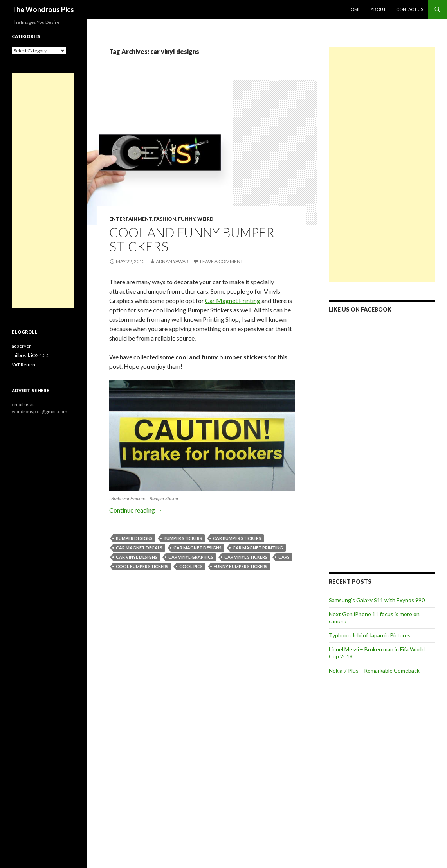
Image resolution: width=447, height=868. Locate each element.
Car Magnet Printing (233, 300)
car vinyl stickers (246, 557)
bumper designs (134, 538)
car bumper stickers (237, 538)
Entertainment (131, 219)
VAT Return (23, 365)
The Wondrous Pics (43, 9)
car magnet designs (197, 548)
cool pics (191, 566)
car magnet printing (258, 548)
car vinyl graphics (191, 557)
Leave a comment (222, 261)
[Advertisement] (382, 164)
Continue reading (136, 510)
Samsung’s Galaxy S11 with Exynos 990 (377, 600)
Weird (205, 219)
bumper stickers (183, 538)
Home (354, 9)
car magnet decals (139, 548)
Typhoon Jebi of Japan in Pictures (370, 635)
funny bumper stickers (241, 566)
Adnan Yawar (172, 261)
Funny (187, 219)
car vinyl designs (137, 557)
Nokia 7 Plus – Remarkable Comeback (374, 670)
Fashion (165, 219)
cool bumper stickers (142, 566)
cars (284, 557)
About (378, 9)
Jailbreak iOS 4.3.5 (31, 355)
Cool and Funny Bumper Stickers (192, 239)
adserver (21, 346)
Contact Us (410, 9)
